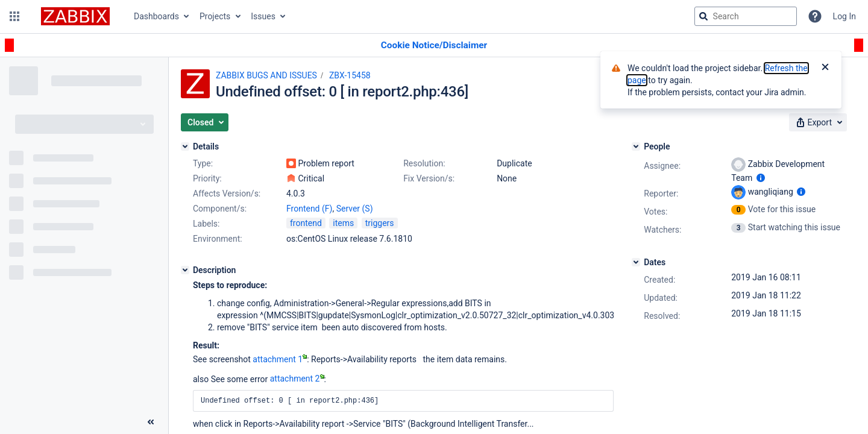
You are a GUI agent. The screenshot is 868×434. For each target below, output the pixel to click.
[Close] (825, 68)
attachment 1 (280, 359)
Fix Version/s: (429, 178)
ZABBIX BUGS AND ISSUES (266, 75)
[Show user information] (761, 178)
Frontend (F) (309, 209)
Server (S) (355, 209)
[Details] (185, 146)
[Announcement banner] (434, 46)
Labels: (206, 224)
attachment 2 (297, 379)
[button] (14, 16)
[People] (636, 146)
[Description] (185, 270)
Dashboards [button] (156, 16)
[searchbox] (746, 16)
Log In (844, 16)
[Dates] (636, 262)
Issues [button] (263, 16)
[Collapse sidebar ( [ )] (151, 422)
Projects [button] (215, 16)
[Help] (815, 16)
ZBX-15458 (350, 75)
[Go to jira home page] (75, 16)
